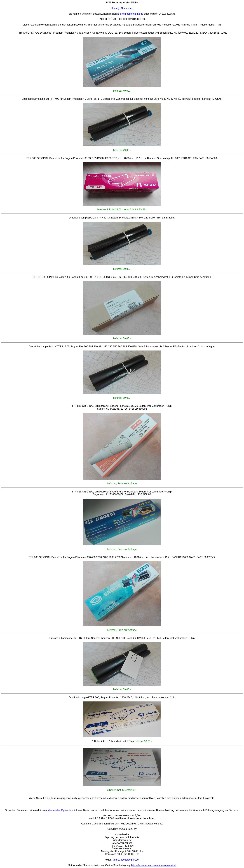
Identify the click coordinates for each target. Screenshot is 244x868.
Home (114, 8)
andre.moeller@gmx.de (131, 14)
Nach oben (127, 8)
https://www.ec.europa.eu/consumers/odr (154, 865)
